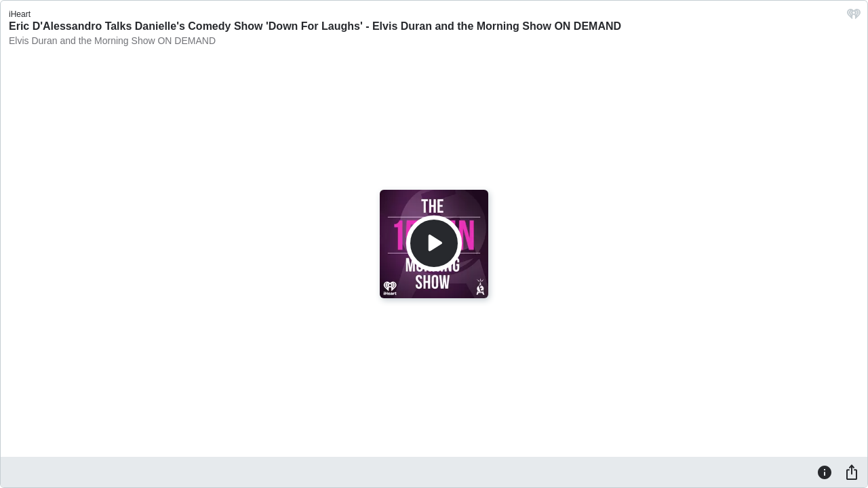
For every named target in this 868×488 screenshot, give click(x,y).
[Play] (434, 243)
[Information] (825, 472)
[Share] (852, 472)
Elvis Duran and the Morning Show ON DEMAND (112, 41)
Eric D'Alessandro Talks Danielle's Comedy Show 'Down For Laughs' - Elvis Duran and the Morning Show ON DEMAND (315, 26)
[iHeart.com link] (854, 17)
